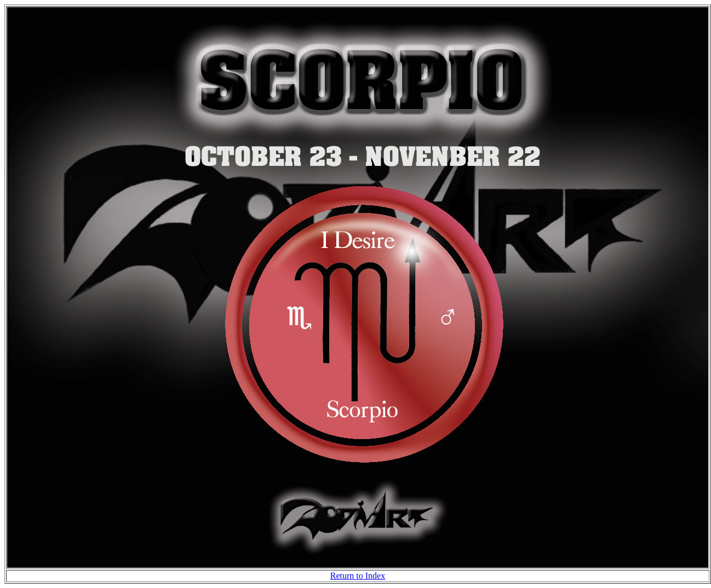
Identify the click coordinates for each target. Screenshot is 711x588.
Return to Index (358, 576)
